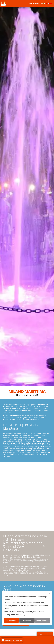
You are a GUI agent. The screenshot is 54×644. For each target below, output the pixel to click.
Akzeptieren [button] (11, 620)
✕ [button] (50, 594)
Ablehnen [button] (27, 620)
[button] (2, 193)
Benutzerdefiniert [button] (43, 620)
